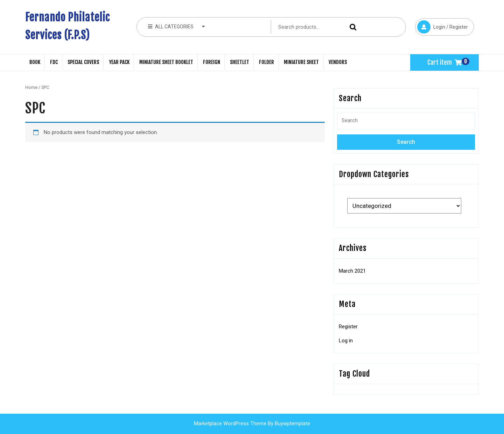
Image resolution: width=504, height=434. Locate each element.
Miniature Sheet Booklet (166, 62)
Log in (346, 341)
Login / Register (442, 26)
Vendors (338, 62)
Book (35, 62)
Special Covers (83, 62)
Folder (267, 62)
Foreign (212, 62)
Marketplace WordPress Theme (230, 423)
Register (348, 327)
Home (31, 87)
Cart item (444, 62)
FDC (54, 62)
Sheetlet (240, 62)
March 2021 (352, 271)
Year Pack (119, 62)
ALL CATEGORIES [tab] (177, 26)
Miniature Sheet (301, 62)
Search (351, 27)
